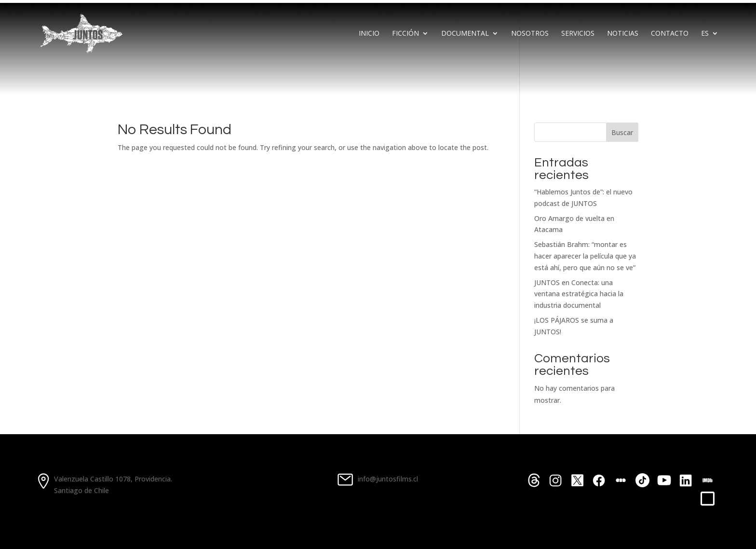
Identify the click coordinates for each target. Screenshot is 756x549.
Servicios (578, 33)
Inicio (369, 33)
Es (705, 33)
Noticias (623, 33)
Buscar (622, 132)
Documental (465, 33)
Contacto (670, 33)
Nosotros (530, 33)
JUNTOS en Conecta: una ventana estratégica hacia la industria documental (579, 294)
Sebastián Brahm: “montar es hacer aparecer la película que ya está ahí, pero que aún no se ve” (585, 256)
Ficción (405, 33)
